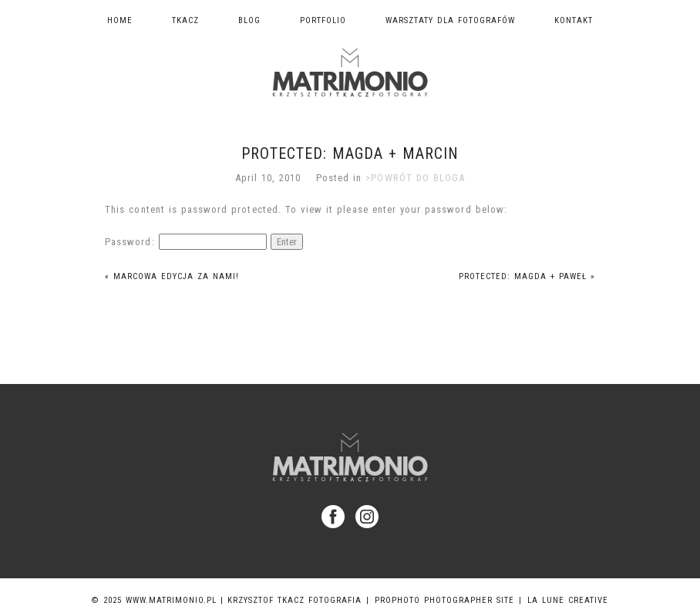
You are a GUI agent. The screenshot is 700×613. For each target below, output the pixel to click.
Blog (249, 20)
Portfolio (323, 20)
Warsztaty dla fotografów (450, 20)
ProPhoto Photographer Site (444, 600)
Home (120, 20)
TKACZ (185, 20)
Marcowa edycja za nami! (172, 276)
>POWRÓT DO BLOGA (415, 178)
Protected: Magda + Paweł (527, 276)
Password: (185, 242)
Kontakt (574, 20)
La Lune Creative (568, 600)
